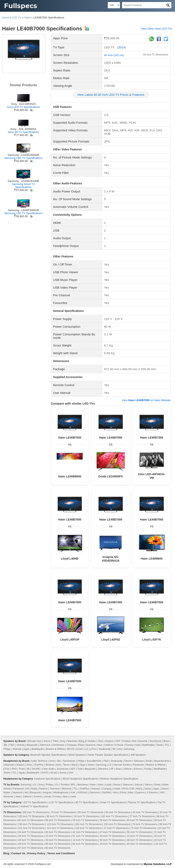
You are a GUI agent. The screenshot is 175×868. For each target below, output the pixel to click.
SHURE (36, 769)
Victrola (21, 745)
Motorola (66, 789)
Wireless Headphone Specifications (119, 779)
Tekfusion (139, 761)
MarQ (75, 765)
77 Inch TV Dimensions (142, 816)
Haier (27, 18)
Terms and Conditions (61, 853)
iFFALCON (128, 789)
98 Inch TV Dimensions (58, 820)
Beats (149, 761)
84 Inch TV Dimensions (85, 844)
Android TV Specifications (34, 806)
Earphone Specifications (47, 779)
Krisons (119, 745)
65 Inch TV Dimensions (91, 812)
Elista (81, 745)
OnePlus (39, 765)
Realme (50, 765)
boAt (138, 745)
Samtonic (8, 797)
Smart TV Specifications (113, 802)
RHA (14, 769)
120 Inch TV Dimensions (31, 816)
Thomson (55, 789)
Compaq (71, 745)
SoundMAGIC (94, 761)
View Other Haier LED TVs (157, 29)
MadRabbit (148, 745)
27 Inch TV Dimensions (116, 828)
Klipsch (21, 765)
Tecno (66, 765)
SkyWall (106, 793)
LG (87, 749)
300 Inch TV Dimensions (88, 824)
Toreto (159, 745)
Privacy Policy (36, 853)
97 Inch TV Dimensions (31, 848)
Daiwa (165, 789)
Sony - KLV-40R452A (23, 104)
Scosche (143, 741)
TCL (167, 745)
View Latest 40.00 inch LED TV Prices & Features (111, 95)
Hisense (17, 749)
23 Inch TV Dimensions (139, 836)
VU (57, 785)
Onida (157, 785)
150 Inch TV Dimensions (117, 824)
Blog (6, 853)
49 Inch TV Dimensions (31, 844)
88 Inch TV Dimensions (58, 844)
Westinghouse (61, 793)
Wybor (7, 793)
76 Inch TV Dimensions (145, 824)
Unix (120, 749)
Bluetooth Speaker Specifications (48, 755)
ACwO (79, 749)
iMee (131, 793)
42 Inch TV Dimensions (85, 832)
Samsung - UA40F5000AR (23, 210)
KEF (118, 741)
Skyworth (17, 793)
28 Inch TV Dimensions (31, 840)
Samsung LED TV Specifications (23, 158)
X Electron (152, 793)
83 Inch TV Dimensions (139, 820)
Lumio (73, 797)
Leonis (47, 797)
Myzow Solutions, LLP (158, 864)
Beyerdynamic (162, 761)
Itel (26, 793)
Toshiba (64, 785)
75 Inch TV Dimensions (144, 828)
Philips (7, 749)
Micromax (83, 785)
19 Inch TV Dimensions (112, 844)
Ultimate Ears (34, 741)
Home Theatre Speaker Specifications (108, 755)
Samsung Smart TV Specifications (23, 186)
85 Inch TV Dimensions (59, 816)
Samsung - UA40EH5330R (23, 181)
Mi (114, 749)
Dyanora (90, 745)
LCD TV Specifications (61, 802)
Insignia (47, 793)
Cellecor (109, 745)
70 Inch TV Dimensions (64, 812)
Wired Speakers (77, 755)
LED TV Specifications (35, 802)
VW (162, 793)
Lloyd (108, 785)
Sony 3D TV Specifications (23, 132)
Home (6, 18)
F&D (12, 745)
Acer (73, 793)
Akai (65, 797)
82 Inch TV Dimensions (31, 820)
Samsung (129, 749)
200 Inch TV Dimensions (36, 812)
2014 (122, 47)
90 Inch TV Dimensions (58, 848)
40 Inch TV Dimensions (156, 55)
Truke (22, 769)
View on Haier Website (146, 400)
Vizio (100, 741)
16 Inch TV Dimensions (86, 816)
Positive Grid (129, 741)
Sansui (117, 785)
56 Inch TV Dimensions (112, 820)
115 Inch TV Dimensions (60, 824)
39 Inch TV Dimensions (58, 840)
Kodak (117, 789)
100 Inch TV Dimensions (114, 816)
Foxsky (129, 745)
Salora (148, 785)
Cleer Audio (48, 769)
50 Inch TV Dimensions (112, 840)
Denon (128, 761)
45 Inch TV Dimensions (139, 844)
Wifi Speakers (138, 755)
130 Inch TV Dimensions (31, 824)
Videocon (128, 785)
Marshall (72, 741)
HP (112, 769)
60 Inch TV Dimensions (118, 812)
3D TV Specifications (87, 802)
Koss (29, 765)
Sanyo (148, 789)
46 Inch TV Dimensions (58, 832)
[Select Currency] (114, 5)
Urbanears (9, 765)
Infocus (139, 785)
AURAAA (82, 793)
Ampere (109, 741)
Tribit (55, 741)
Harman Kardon (122, 765)
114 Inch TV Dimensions (60, 828)
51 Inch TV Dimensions (85, 836)
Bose (166, 741)
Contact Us (18, 853)
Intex (100, 785)
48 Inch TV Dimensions (139, 840)
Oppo (83, 765)
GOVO (70, 749)
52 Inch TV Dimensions (85, 820)
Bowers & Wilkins (55, 749)
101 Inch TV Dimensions (31, 828)
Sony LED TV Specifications (23, 107)
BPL (73, 785)
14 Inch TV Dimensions (85, 840)
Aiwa (99, 745)
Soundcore (156, 741)
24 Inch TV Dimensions (31, 832)
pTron (93, 749)
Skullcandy (105, 749)
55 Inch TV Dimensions (139, 832)
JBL (5, 745)
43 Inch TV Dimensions (112, 836)
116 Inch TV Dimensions (88, 828)
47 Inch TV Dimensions (112, 832)
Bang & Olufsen (87, 741)
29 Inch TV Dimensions (31, 836)
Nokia (91, 765)
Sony (63, 741)
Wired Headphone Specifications (80, 779)
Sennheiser (58, 745)
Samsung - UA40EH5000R (23, 155)
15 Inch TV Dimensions (58, 836)
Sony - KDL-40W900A (23, 129)
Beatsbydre (38, 749)
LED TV (17, 18)
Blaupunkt (32, 745)
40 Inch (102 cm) (114, 55)
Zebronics (45, 745)
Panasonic (138, 765)
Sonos (47, 741)
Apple (26, 749)
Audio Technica (39, 761)
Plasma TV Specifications (142, 802)
